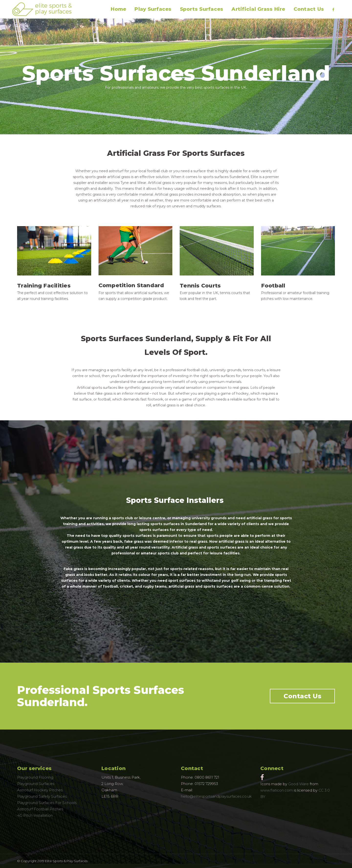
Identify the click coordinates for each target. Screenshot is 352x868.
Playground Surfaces (36, 784)
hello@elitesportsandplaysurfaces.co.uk (216, 796)
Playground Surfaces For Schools (47, 803)
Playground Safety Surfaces (42, 796)
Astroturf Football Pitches (40, 809)
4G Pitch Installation (35, 815)
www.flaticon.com (277, 790)
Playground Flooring (35, 777)
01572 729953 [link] (206, 784)
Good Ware (298, 784)
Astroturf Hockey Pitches (40, 790)
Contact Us (302, 696)
